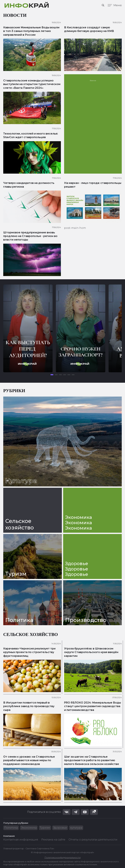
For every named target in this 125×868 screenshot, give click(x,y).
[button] (52, 375)
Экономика (29, 828)
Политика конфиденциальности (62, 857)
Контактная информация (21, 840)
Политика (11, 828)
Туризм (45, 828)
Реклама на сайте (53, 840)
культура (76, 828)
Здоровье (60, 828)
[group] (28, 328)
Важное (93, 81)
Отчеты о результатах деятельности (93, 840)
